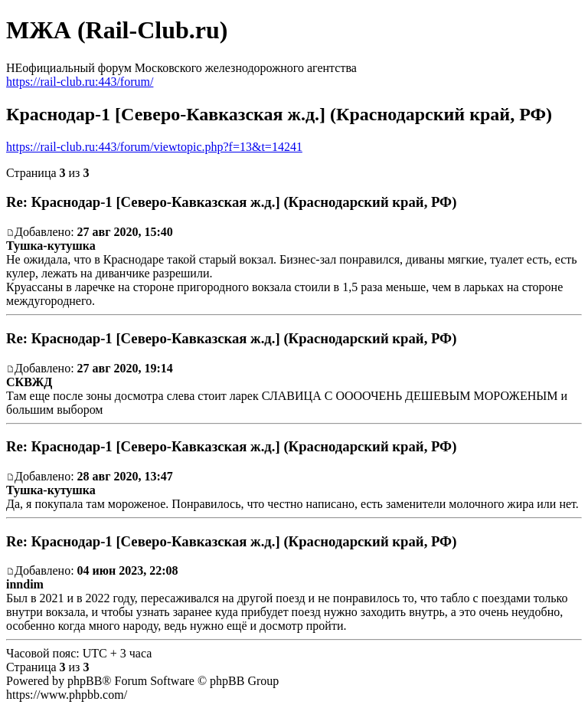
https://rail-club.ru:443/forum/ (80, 82)
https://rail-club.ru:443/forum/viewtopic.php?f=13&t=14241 (154, 147)
